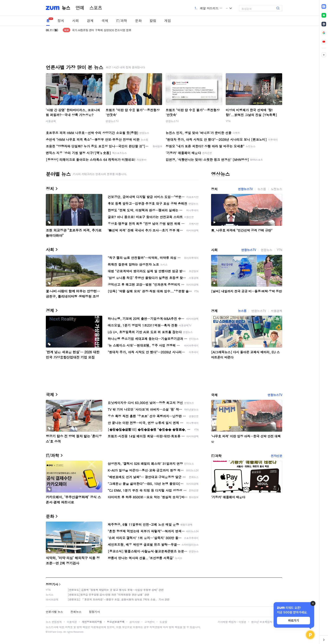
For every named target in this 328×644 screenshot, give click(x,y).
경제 (90, 21)
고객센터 (150, 622)
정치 (61, 21)
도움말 (163, 622)
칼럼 (153, 21)
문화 (138, 21)
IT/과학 (122, 21)
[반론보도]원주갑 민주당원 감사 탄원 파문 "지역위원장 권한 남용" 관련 (109, 595)
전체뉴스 (76, 612)
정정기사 (52, 584)
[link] (324, 6)
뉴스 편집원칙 (54, 622)
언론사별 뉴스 (54, 612)
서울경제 (51, 121)
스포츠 (96, 8)
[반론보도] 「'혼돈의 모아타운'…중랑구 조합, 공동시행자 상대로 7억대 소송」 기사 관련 (119, 599)
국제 (105, 21)
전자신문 (277, 456)
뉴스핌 (262, 189)
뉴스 (66, 8)
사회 (76, 21)
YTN (228, 121)
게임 (168, 21)
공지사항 (135, 622)
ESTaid (52, 632)
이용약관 (72, 622)
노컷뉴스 (277, 189)
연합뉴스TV (112, 121)
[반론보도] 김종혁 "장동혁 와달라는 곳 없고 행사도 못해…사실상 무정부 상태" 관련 (116, 590)
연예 (80, 8)
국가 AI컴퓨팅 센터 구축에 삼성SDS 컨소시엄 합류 (102, 30)
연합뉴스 (266, 250)
